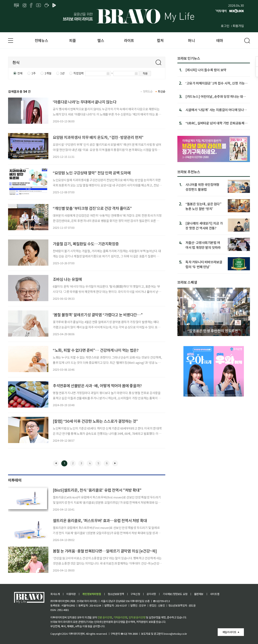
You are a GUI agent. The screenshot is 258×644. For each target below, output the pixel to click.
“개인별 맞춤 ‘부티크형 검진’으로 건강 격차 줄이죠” (92, 208)
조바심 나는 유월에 (67, 279)
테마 (220, 40)
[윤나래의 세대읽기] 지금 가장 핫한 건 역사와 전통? (204, 225)
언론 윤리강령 (105, 617)
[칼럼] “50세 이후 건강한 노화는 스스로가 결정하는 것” (95, 421)
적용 (145, 73)
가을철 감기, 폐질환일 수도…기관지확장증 (86, 244)
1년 (62, 73)
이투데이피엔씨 (77, 634)
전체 (20, 73)
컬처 (160, 40)
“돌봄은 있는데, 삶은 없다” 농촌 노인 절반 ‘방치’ (203, 206)
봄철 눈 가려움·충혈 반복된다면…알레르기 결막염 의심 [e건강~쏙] (105, 551)
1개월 (48, 73)
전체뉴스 (41, 40)
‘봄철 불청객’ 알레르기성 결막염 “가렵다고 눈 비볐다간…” (98, 315)
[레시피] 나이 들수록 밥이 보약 (206, 70)
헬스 (101, 40)
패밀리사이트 (229, 632)
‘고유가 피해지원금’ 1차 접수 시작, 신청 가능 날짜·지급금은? (215, 83)
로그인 (225, 26)
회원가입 (238, 26)
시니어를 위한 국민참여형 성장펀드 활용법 (202, 187)
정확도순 (148, 91)
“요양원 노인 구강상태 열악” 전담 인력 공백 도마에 (92, 173)
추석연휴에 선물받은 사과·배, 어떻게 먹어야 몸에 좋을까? (97, 385)
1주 (33, 73)
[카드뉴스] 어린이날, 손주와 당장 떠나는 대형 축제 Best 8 (216, 96)
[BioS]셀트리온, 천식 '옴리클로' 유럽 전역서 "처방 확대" (97, 490)
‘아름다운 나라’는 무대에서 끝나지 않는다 (85, 102)
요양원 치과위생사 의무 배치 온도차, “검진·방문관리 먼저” (98, 137)
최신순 (162, 91)
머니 (191, 40)
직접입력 (78, 73)
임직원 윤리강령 (137, 617)
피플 (72, 40)
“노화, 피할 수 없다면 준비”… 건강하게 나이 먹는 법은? (96, 350)
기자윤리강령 (120, 617)
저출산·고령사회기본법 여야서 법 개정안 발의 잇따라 (203, 245)
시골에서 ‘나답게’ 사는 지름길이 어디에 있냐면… (215, 110)
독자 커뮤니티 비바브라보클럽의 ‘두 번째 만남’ (204, 264)
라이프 (129, 40)
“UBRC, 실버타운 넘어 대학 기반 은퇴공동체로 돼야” (216, 123)
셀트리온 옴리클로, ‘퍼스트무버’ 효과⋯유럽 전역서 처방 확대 (100, 520)
